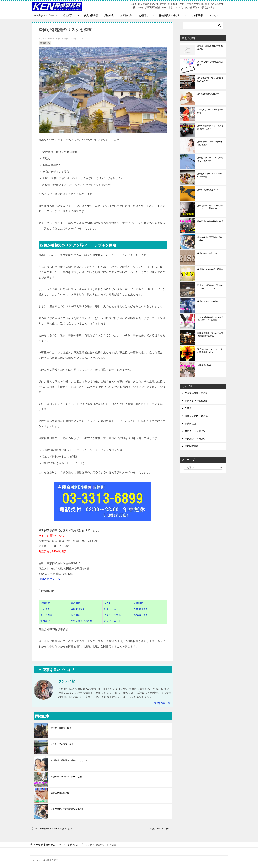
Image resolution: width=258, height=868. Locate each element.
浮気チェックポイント (196, 431)
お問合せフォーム (49, 579)
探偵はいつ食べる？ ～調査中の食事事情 (210, 175)
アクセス (214, 15)
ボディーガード (112, 621)
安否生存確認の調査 (60, 793)
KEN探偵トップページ (45, 15)
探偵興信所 (45, 43)
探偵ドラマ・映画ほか (196, 401)
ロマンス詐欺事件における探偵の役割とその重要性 (210, 319)
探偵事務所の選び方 (169, 15)
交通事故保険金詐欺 (81, 621)
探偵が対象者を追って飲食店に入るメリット (210, 79)
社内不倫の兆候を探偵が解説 (210, 221)
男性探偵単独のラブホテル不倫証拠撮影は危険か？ (210, 335)
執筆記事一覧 (162, 703)
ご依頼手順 (197, 15)
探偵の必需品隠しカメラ (208, 94)
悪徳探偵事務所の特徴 (196, 393)
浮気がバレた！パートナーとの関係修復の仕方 (210, 351)
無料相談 (143, 15)
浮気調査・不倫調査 (195, 439)
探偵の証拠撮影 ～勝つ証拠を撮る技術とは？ (210, 127)
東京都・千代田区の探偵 (62, 744)
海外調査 (76, 615)
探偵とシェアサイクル (160, 829)
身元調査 (45, 609)
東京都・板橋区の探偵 (61, 728)
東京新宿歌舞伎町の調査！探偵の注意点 (54, 829)
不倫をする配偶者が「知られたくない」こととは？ (210, 287)
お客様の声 (126, 15)
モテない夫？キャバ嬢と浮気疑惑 (210, 111)
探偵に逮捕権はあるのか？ (209, 190)
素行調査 (76, 603)
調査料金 (109, 15)
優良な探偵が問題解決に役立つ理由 (67, 809)
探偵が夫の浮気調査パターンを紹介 (67, 777)
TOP (47, 845)
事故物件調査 (141, 615)
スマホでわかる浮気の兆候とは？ (210, 63)
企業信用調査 (141, 609)
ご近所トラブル (112, 615)
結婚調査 (138, 603)
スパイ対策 (46, 615)
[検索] (203, 26)
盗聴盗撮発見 (78, 609)
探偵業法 (189, 408)
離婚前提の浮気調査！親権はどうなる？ (69, 760)
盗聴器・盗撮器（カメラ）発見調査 (210, 47)
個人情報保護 (91, 15)
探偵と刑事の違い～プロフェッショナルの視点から (210, 207)
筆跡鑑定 (45, 621)
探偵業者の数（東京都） (197, 416)
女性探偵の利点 (204, 365)
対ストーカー (111, 609)
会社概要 (68, 15)
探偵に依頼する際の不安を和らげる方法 (210, 143)
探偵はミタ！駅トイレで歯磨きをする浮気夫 (210, 159)
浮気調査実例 (192, 446)
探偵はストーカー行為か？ (209, 301)
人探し (108, 603)
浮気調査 (45, 603)
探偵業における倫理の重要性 (210, 269)
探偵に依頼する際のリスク (209, 253)
